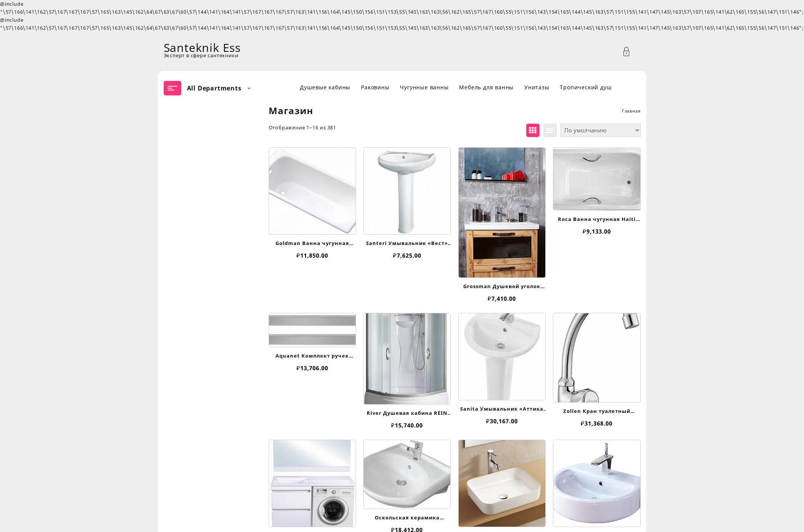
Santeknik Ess (202, 48)
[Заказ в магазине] (601, 130)
